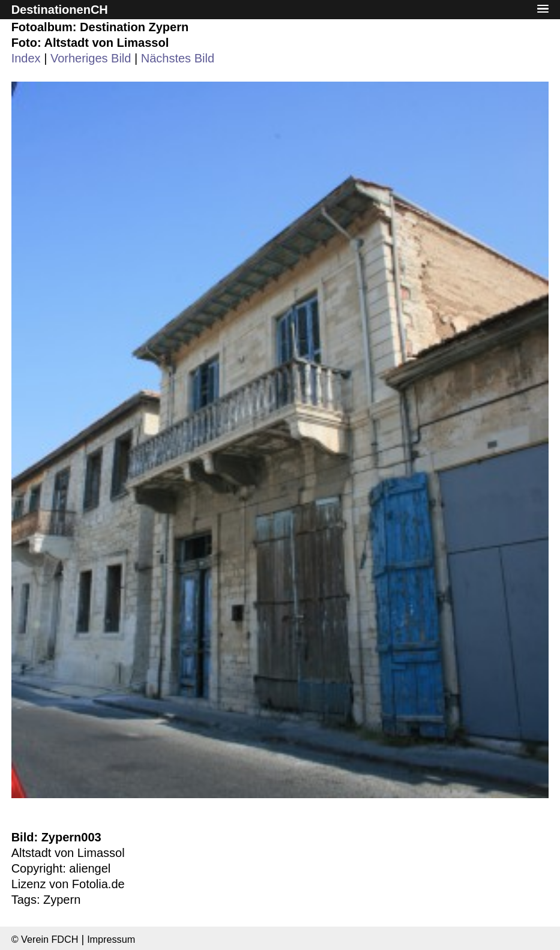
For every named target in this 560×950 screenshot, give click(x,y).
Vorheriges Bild (91, 58)
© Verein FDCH (45, 939)
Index (26, 58)
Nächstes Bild (178, 58)
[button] (543, 9)
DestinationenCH (60, 10)
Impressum (111, 939)
